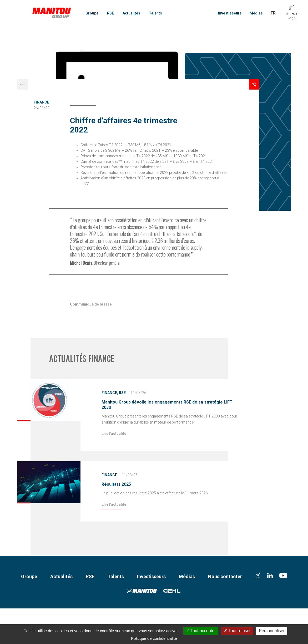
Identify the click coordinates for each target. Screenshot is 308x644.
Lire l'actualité (114, 434)
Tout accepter (201, 631)
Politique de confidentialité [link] (154, 638)
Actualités (131, 13)
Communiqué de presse (91, 304)
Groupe (92, 13)
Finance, (110, 393)
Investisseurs (230, 13)
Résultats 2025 (116, 484)
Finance (41, 102)
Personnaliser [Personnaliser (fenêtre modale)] (272, 631)
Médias (256, 13)
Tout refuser (237, 631)
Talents (155, 13)
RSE (110, 13)
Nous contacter (225, 576)
